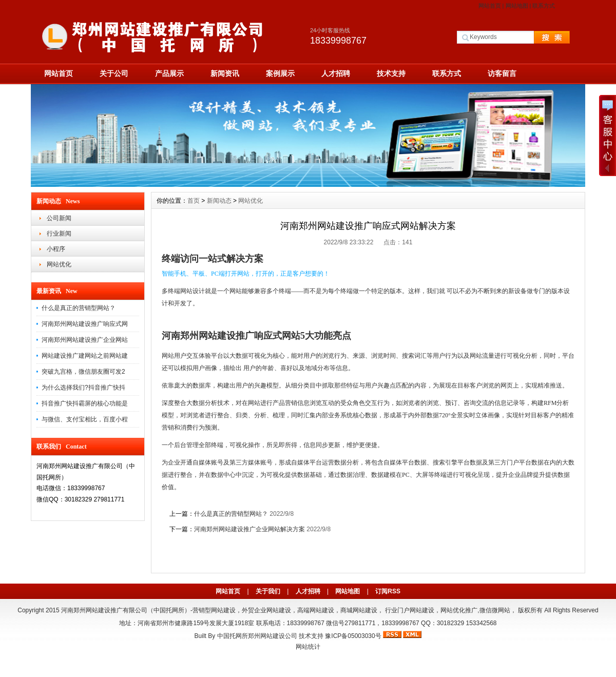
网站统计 (308, 647)
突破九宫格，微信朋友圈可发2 (83, 372)
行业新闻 (59, 234)
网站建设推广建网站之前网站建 (85, 356)
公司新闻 (59, 218)
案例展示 (280, 73)
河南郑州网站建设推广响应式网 (85, 324)
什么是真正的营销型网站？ (79, 308)
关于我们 (268, 591)
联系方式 (544, 6)
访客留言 (502, 73)
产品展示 (169, 73)
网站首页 (490, 6)
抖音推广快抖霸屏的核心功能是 (85, 403)
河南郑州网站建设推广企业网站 (85, 340)
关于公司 (114, 73)
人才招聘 (336, 73)
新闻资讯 (225, 73)
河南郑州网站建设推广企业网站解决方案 (249, 529)
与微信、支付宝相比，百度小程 (85, 419)
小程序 (56, 249)
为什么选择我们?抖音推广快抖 (83, 388)
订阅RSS (388, 591)
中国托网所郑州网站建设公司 (257, 636)
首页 (194, 201)
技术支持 (391, 73)
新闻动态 (219, 201)
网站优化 (59, 264)
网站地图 (517, 6)
